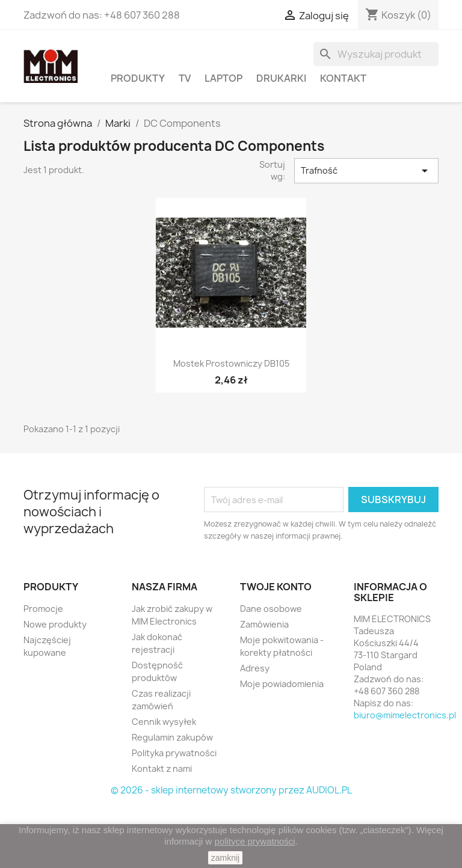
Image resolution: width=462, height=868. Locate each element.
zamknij (225, 858)
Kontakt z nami (162, 769)
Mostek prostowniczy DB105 (231, 363)
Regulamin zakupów (172, 737)
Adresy (255, 668)
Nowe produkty (55, 624)
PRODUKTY (138, 78)
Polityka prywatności (174, 753)
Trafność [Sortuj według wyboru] (366, 171)
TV (185, 78)
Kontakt (343, 78)
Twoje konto (276, 587)
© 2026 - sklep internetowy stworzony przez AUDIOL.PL (231, 790)
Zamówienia (264, 624)
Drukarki (281, 78)
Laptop (223, 78)
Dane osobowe (271, 609)
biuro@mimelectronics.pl (405, 715)
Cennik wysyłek (164, 722)
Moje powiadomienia (282, 684)
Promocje (43, 609)
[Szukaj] (376, 54)
